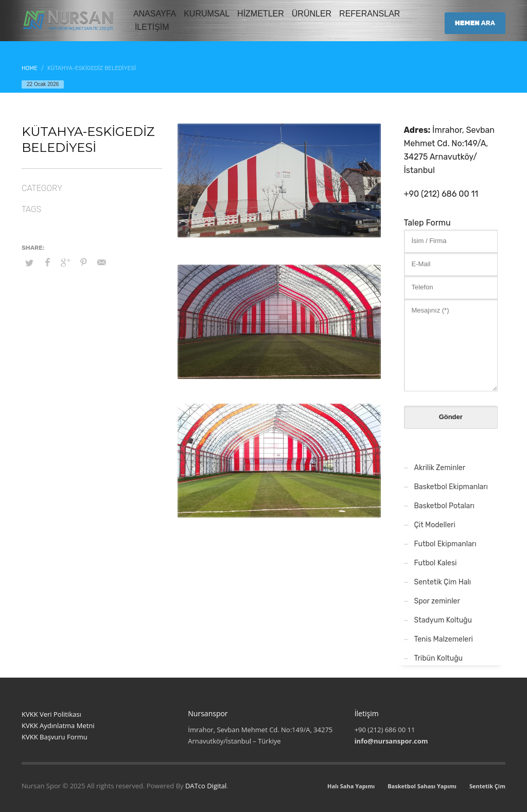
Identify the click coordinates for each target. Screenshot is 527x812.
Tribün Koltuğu (438, 658)
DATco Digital (206, 786)
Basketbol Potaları (444, 506)
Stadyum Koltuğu (443, 620)
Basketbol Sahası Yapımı (422, 786)
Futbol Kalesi (436, 563)
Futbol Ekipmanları (445, 544)
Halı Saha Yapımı (351, 786)
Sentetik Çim (487, 786)
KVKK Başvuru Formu (55, 737)
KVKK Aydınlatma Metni (58, 725)
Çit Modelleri (435, 525)
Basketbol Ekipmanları (451, 487)
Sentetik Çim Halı (443, 582)
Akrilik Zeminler (440, 468)
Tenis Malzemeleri (444, 639)
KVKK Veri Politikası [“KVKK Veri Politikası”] (51, 714)
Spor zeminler (437, 601)
